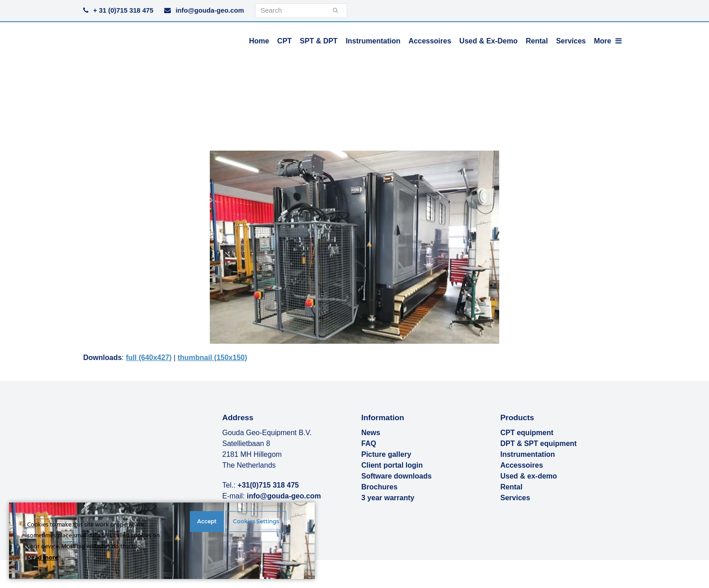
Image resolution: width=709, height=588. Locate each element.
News (371, 433)
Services (515, 498)
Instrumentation (528, 454)
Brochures (379, 487)
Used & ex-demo (529, 476)
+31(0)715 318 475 (268, 485)
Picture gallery (386, 454)
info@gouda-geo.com (210, 10)
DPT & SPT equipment (539, 443)
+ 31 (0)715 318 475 (123, 10)
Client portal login (392, 465)
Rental (512, 487)
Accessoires (522, 465)
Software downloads (397, 476)
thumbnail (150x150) (213, 358)
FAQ (369, 443)
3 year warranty (388, 498)
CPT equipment (527, 433)
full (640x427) (149, 358)
